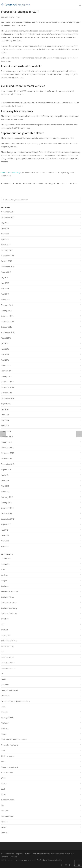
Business (5, 586)
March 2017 (6, 245)
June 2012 (5, 535)
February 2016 (7, 305)
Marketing (5, 723)
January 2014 (6, 442)
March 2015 (6, 365)
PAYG (3, 762)
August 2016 (6, 272)
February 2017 (7, 250)
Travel (4, 827)
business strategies (9, 613)
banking (4, 575)
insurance (5, 685)
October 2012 (6, 513)
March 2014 (6, 431)
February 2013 (7, 497)
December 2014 (7, 382)
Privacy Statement (43, 854)
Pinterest (38, 184)
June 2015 (5, 349)
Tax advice (5, 811)
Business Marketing (9, 608)
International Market (10, 690)
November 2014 (7, 387)
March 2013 (6, 492)
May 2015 (5, 354)
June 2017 (5, 228)
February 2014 (7, 437)
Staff (3, 789)
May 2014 (5, 420)
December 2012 (7, 508)
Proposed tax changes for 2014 (20, 12)
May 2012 (5, 541)
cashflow (5, 619)
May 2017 (5, 234)
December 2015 (7, 316)
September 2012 (8, 519)
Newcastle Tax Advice (10, 745)
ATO (3, 570)
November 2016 (7, 256)
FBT (3, 652)
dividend (4, 630)
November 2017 (7, 212)
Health (4, 679)
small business (7, 772)
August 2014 (6, 404)
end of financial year (9, 641)
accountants (6, 559)
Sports (4, 783)
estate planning (7, 646)
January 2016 (6, 311)
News (3, 751)
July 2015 (5, 343)
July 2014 (5, 409)
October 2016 (6, 261)
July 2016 (5, 278)
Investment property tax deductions (15, 701)
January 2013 (6, 503)
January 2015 (6, 376)
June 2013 (5, 481)
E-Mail (73, 184)
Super (3, 794)
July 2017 (5, 223)
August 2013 (6, 470)
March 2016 (6, 300)
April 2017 (5, 239)
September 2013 (8, 464)
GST (3, 674)
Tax (18, 17)
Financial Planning (8, 668)
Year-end (5, 833)
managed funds (7, 718)
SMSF (3, 778)
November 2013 (7, 453)
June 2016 (5, 283)
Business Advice (7, 597)
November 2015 (7, 322)
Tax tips (4, 822)
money (4, 734)
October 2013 (6, 459)
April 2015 (5, 360)
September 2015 (8, 333)
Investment (6, 696)
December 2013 (7, 448)
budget (4, 581)
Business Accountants (10, 592)
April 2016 (5, 294)
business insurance (9, 602)
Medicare (5, 729)
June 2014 (5, 415)
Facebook (6, 184)
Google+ (50, 184)
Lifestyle (4, 712)
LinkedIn (62, 184)
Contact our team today (11, 173)
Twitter (17, 184)
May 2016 (5, 289)
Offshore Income (8, 756)
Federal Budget (7, 657)
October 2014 (6, 393)
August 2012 (6, 524)
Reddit (27, 184)
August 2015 (6, 338)
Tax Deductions (7, 816)
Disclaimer (28, 854)
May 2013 (5, 486)
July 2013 (5, 475)
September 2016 (8, 267)
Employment (6, 635)
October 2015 (6, 327)
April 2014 (5, 426)
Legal (3, 707)
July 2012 (5, 530)
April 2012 (5, 546)
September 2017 (8, 217)
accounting (5, 564)
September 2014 (8, 398)
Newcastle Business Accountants (14, 740)
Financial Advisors (8, 663)
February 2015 (7, 371)
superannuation (8, 800)
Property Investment (9, 767)
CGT (3, 624)
